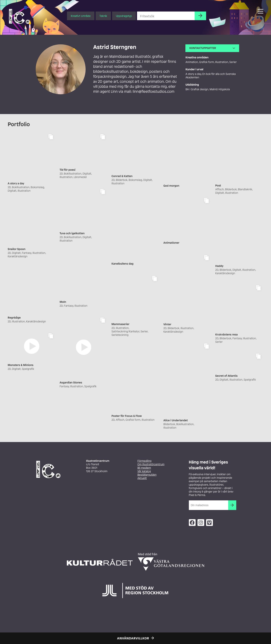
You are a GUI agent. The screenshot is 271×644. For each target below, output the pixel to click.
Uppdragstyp (124, 16)
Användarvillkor (133, 638)
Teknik (103, 16)
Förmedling (144, 461)
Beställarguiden (147, 475)
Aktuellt (142, 478)
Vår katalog (144, 471)
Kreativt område (81, 16)
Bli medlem (144, 468)
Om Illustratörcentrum (151, 464)
